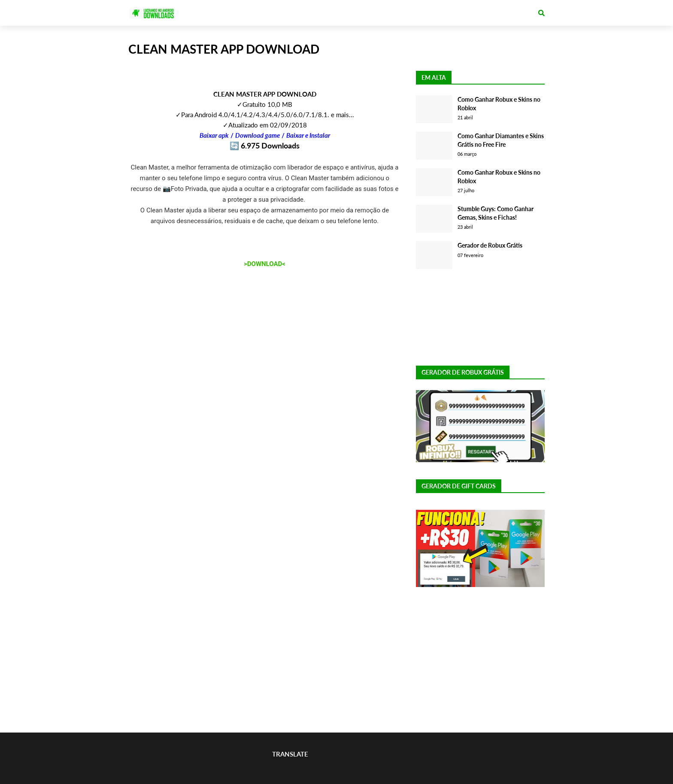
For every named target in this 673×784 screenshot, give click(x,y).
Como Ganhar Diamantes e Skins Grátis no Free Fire (501, 140)
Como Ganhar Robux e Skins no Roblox (499, 104)
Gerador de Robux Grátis (490, 245)
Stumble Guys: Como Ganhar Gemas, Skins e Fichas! (496, 213)
